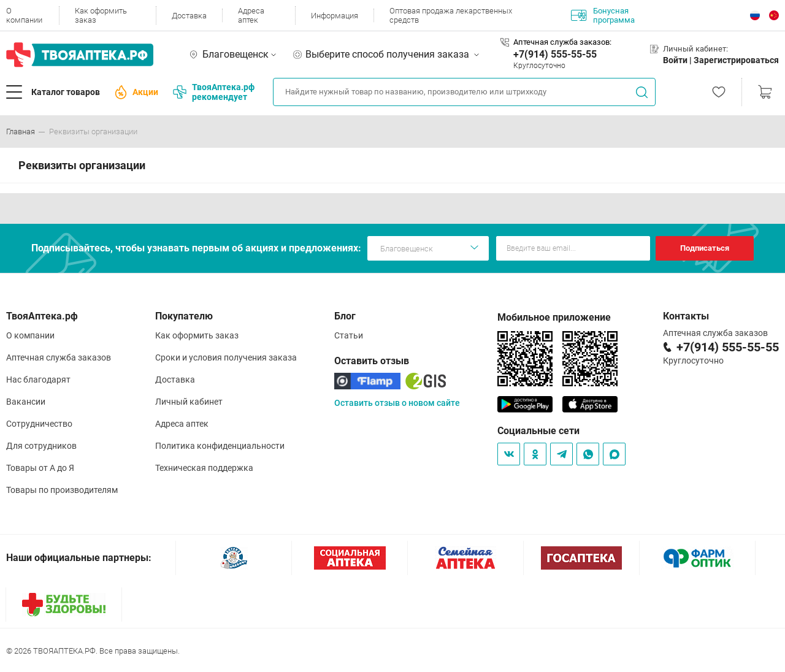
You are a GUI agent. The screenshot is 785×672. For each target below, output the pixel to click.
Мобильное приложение (554, 317)
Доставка (189, 16)
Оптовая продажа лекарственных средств (451, 15)
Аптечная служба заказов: (562, 42)
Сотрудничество (39, 424)
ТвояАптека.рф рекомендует (214, 92)
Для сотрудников (41, 446)
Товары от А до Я (40, 468)
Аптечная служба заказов (59, 357)
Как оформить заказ (101, 15)
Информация (335, 16)
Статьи (349, 335)
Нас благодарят (38, 380)
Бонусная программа (603, 15)
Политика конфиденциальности (220, 446)
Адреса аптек (251, 15)
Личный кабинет (189, 402)
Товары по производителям (62, 490)
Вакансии (26, 402)
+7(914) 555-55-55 (555, 54)
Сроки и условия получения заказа (226, 357)
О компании (24, 15)
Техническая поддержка (204, 468)
